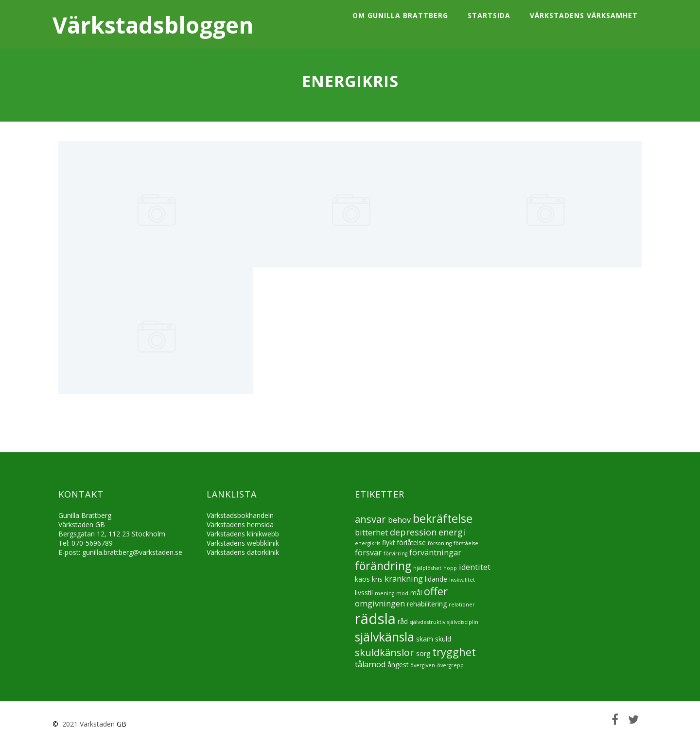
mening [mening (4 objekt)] (385, 593)
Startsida (489, 15)
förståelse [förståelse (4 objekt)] (466, 543)
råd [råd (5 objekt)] (403, 621)
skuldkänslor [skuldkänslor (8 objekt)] (385, 652)
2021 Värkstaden (87, 724)
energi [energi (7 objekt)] (452, 532)
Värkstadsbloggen (153, 25)
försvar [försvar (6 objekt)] (368, 552)
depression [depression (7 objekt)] (413, 532)
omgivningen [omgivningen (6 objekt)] (380, 604)
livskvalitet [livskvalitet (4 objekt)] (462, 580)
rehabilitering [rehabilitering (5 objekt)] (427, 604)
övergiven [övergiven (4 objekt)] (423, 665)
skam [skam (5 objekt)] (425, 639)
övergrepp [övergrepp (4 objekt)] (450, 665)
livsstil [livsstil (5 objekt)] (364, 593)
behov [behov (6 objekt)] (399, 520)
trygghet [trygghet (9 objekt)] (454, 652)
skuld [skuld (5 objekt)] (443, 639)
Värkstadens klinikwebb (243, 534)
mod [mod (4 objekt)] (402, 593)
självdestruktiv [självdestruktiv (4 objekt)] (428, 622)
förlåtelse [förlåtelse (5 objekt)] (411, 542)
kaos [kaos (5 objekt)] (362, 579)
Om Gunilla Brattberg (400, 15)
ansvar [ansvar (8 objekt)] (370, 519)
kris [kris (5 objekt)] (377, 579)
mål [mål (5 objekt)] (416, 593)
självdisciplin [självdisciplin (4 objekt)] (463, 622)
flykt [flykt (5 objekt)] (388, 542)
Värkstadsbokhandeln (240, 515)
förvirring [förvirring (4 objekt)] (395, 553)
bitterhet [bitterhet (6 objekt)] (371, 533)
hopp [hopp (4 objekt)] (450, 568)
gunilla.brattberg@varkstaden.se (132, 552)
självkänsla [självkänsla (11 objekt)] (385, 637)
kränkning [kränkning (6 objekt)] (404, 579)
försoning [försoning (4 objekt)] (440, 543)
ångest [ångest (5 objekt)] (398, 665)
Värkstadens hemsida (240, 525)
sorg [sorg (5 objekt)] (423, 653)
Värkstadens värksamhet (584, 15)
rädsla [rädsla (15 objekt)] (375, 619)
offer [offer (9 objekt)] (436, 591)
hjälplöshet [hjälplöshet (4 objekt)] (427, 568)
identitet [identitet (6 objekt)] (475, 567)
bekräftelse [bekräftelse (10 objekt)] (443, 518)
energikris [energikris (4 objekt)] (367, 543)
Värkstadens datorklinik (243, 552)
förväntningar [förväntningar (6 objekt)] (435, 552)
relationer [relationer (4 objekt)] (462, 605)
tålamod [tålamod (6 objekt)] (370, 664)
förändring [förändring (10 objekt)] (383, 566)
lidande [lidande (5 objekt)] (436, 579)
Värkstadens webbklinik (243, 543)
